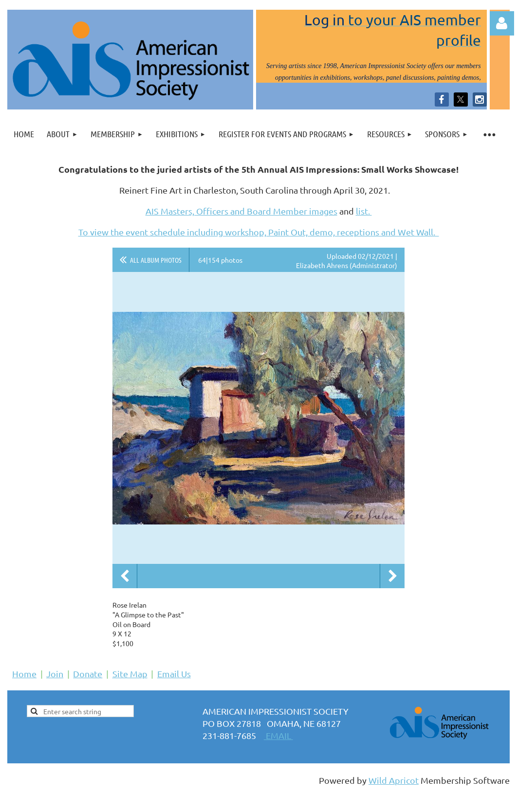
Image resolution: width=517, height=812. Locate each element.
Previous (125, 576)
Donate (88, 674)
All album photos (156, 260)
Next (392, 576)
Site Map (130, 674)
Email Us (174, 674)
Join (55, 674)
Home (24, 674)
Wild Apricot (394, 780)
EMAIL (278, 735)
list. (364, 211)
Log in (502, 23)
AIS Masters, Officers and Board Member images (241, 211)
